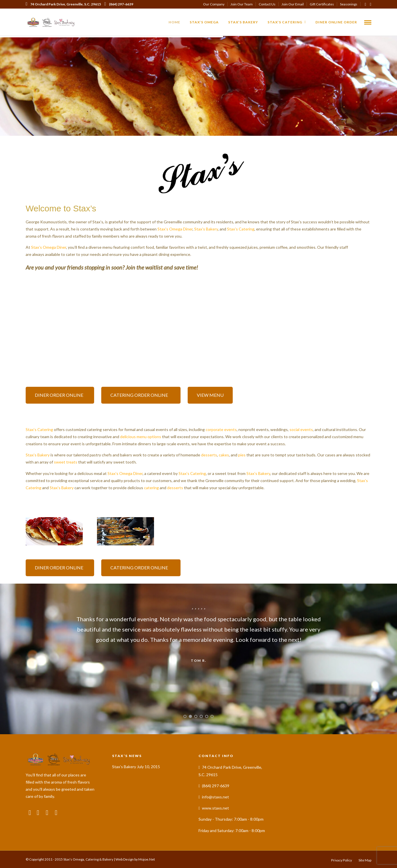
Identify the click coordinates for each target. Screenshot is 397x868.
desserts (209, 455)
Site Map (365, 860)
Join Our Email (293, 4)
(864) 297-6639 (119, 4)
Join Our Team (242, 4)
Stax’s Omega (204, 22)
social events (301, 429)
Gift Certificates (322, 4)
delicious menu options (141, 437)
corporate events (221, 429)
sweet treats (66, 462)
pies (242, 455)
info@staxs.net (215, 797)
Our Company (214, 4)
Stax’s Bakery (243, 22)
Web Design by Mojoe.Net (135, 859)
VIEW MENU (210, 395)
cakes (224, 455)
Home (174, 22)
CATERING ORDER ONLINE (141, 395)
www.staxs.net (215, 808)
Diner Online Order (336, 22)
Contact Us (267, 4)
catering (151, 488)
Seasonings (349, 4)
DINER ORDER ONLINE (60, 395)
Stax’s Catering (285, 22)
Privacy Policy (342, 860)
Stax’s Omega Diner (175, 229)
